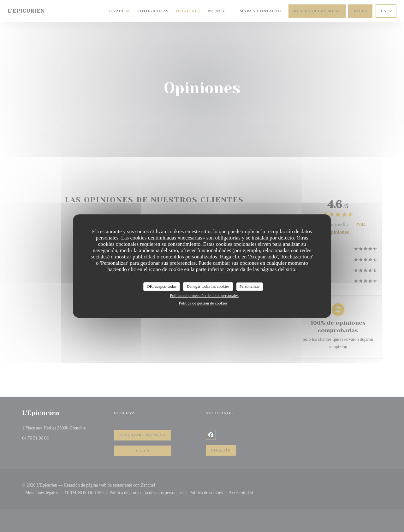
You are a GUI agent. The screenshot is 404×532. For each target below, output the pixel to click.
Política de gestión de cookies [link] (203, 303)
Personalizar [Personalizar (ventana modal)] (250, 286)
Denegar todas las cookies (208, 286)
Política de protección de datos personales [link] (204, 296)
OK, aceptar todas (162, 286)
